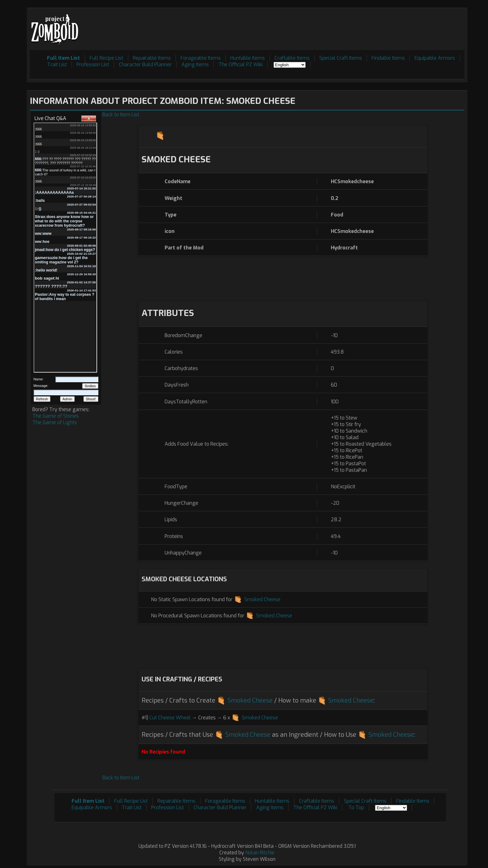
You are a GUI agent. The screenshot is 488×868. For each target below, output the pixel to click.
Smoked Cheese (262, 599)
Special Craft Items (341, 58)
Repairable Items (152, 58)
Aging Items (195, 65)
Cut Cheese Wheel (170, 718)
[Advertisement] (351, 25)
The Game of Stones (56, 416)
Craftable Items (292, 58)
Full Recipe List (106, 58)
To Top (356, 808)
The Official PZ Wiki (241, 65)
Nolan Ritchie (260, 853)
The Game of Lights (55, 422)
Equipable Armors (435, 58)
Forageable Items (201, 58)
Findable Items (388, 58)
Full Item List (63, 58)
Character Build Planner (145, 65)
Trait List (57, 65)
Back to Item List (121, 115)
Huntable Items (248, 58)
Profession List (93, 65)
